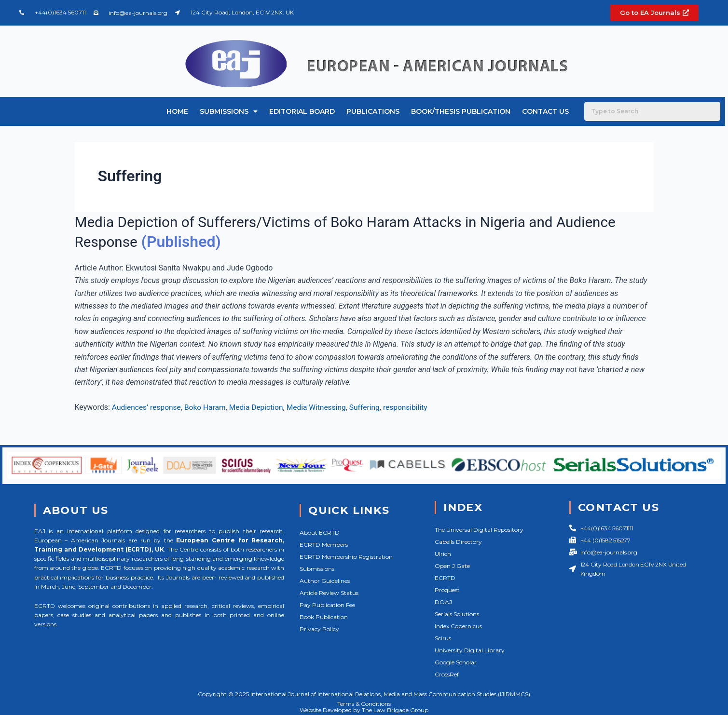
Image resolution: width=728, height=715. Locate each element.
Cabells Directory (458, 542)
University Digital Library (470, 650)
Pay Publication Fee (327, 605)
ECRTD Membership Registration (346, 557)
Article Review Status (329, 593)
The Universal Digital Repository (479, 530)
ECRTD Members (324, 545)
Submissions (229, 111)
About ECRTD (320, 533)
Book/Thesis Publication (461, 111)
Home (177, 111)
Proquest (447, 590)
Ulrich (443, 554)
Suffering (372, 407)
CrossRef (447, 674)
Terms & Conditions (364, 704)
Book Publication (324, 617)
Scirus (443, 638)
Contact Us (545, 111)
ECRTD (445, 578)
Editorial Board (302, 111)
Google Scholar (456, 662)
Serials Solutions (457, 614)
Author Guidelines (325, 581)
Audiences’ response (147, 407)
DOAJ (443, 602)
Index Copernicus (458, 626)
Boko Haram (207, 407)
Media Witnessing (322, 407)
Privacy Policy (319, 629)
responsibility (414, 407)
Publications (373, 111)
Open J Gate (452, 566)
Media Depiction (260, 407)
